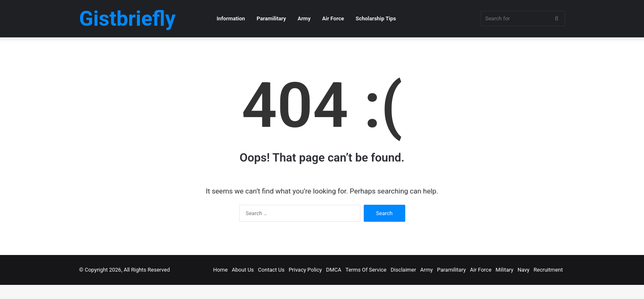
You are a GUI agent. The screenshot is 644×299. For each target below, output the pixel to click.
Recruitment (548, 270)
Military (505, 270)
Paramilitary (271, 18)
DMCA (334, 270)
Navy (523, 270)
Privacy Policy (305, 270)
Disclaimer (403, 270)
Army (304, 18)
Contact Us (271, 270)
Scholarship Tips (376, 18)
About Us (243, 270)
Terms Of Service (366, 270)
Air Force (333, 18)
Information (231, 18)
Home (220, 270)
